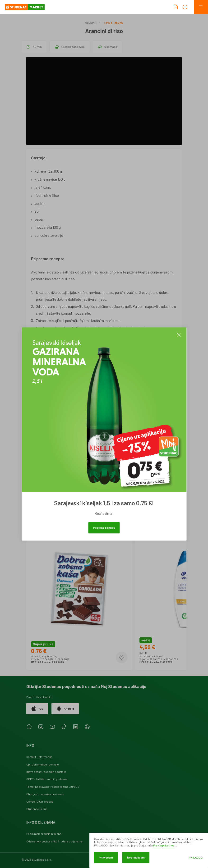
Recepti (91, 22)
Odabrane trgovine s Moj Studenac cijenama (54, 841)
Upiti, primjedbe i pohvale (43, 764)
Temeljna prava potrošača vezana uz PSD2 (53, 787)
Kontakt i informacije (39, 757)
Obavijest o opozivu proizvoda (45, 794)
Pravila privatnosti (165, 845)
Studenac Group (37, 809)
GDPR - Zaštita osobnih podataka (47, 779)
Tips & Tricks (113, 22)
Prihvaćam (106, 857)
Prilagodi (196, 857)
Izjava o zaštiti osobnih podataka (46, 772)
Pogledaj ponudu (104, 528)
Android (65, 709)
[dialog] (149, 850)
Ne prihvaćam (136, 857)
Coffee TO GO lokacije (40, 801)
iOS (37, 709)
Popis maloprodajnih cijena (44, 834)
